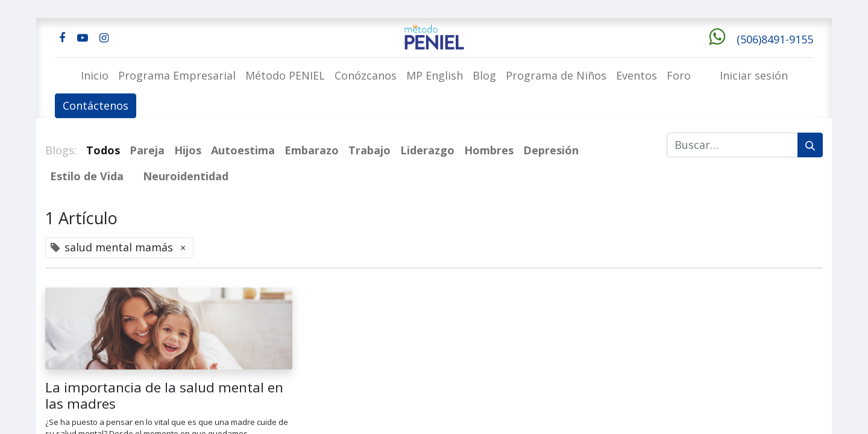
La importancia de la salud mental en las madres (164, 395)
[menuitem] (95, 76)
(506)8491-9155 (775, 39)
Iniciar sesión (754, 75)
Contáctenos (96, 105)
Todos (103, 150)
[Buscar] (810, 145)
